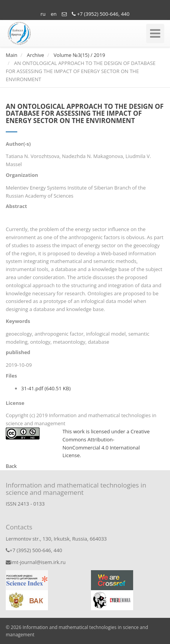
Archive (35, 55)
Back (11, 466)
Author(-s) (18, 144)
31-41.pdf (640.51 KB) (46, 388)
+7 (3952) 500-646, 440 (101, 14)
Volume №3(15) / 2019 (79, 55)
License (15, 403)
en (54, 14)
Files (11, 376)
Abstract (16, 206)
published (18, 352)
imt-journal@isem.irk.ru (36, 562)
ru (43, 14)
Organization (22, 175)
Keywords (18, 321)
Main (12, 55)
